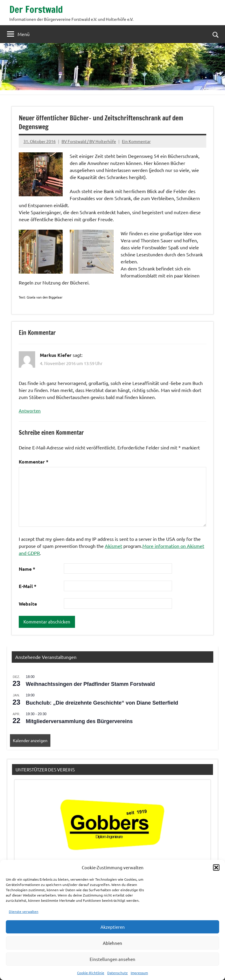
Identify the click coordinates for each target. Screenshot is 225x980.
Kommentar (34, 462)
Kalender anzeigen (30, 740)
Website (28, 604)
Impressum (139, 973)
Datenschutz (117, 973)
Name (27, 569)
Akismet (114, 546)
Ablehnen (112, 943)
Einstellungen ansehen (112, 959)
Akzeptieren (113, 927)
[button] (216, 867)
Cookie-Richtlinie (91, 973)
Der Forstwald (36, 9)
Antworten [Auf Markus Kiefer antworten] (30, 411)
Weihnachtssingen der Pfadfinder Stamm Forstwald (90, 684)
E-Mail (28, 586)
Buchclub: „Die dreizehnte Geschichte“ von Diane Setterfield (102, 703)
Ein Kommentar (136, 141)
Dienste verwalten (24, 911)
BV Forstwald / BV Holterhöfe (89, 141)
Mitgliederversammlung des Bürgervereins (79, 721)
